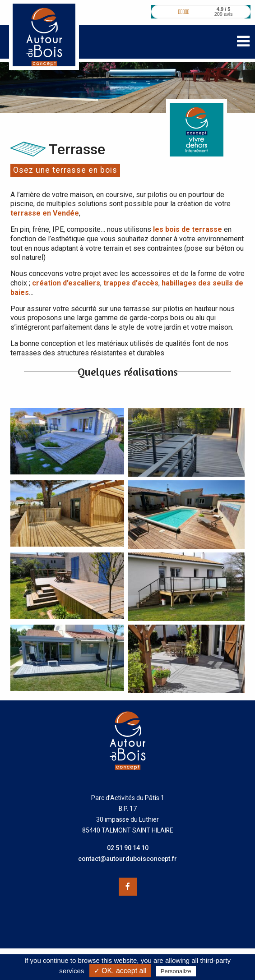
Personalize (176, 971)
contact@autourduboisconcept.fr (127, 859)
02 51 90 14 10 (128, 848)
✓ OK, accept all (120, 971)
